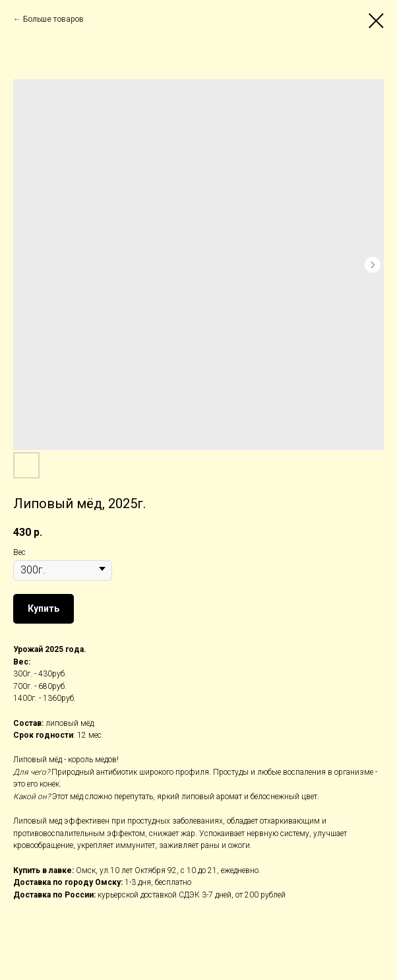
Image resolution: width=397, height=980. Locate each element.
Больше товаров (53, 19)
